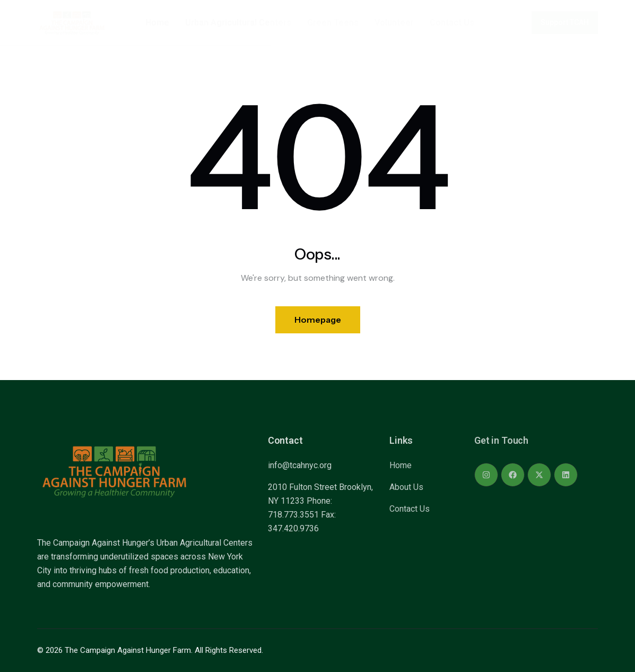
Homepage (318, 320)
